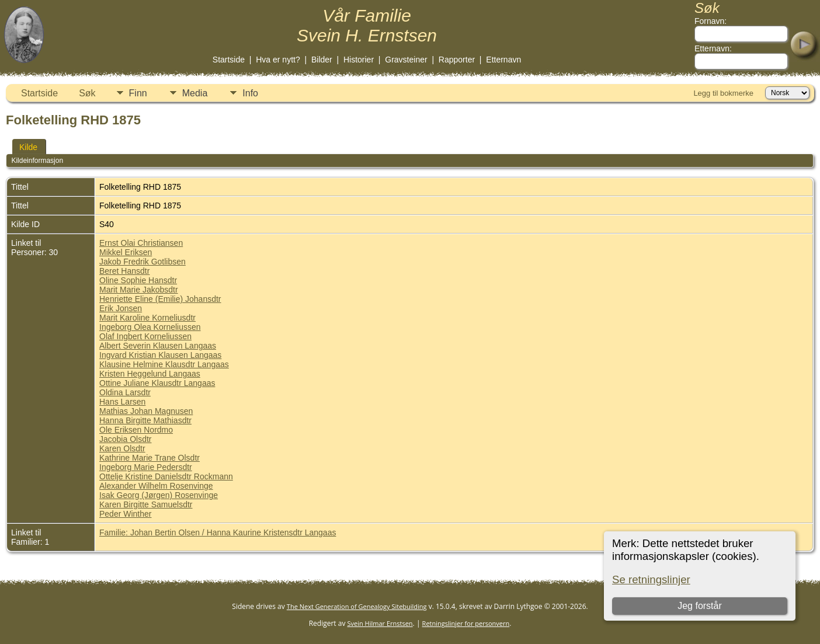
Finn (138, 93)
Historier (359, 60)
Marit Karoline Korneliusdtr (147, 318)
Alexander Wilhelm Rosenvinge (156, 486)
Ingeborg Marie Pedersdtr (146, 467)
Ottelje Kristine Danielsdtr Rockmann (166, 476)
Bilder (322, 60)
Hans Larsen (122, 402)
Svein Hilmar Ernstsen (380, 623)
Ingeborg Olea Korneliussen (150, 327)
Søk (87, 93)
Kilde (28, 147)
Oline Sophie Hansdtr (138, 280)
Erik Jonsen (121, 308)
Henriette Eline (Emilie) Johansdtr (160, 299)
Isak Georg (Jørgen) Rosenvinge (159, 495)
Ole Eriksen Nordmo (136, 430)
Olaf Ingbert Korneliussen (145, 336)
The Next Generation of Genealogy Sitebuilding (357, 606)
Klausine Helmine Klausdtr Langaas (164, 364)
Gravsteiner (406, 60)
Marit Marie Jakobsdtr (139, 290)
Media (195, 93)
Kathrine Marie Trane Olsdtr (150, 458)
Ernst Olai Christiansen (141, 243)
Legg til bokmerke (723, 93)
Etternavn (503, 60)
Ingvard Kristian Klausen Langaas (160, 355)
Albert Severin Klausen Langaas (158, 346)
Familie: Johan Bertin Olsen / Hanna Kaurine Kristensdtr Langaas (218, 532)
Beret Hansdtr (124, 271)
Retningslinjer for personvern (466, 623)
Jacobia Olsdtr (125, 439)
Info (250, 93)
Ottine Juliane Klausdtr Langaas (157, 383)
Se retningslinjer (651, 579)
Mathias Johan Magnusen (146, 411)
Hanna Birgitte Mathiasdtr (145, 420)
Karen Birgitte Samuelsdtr (146, 504)
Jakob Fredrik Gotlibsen (143, 262)
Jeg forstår (700, 606)
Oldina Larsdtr (125, 392)
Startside (229, 60)
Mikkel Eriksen (126, 252)
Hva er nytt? (278, 60)
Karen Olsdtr (122, 448)
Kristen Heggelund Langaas (150, 374)
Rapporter (457, 60)
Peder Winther (125, 514)
